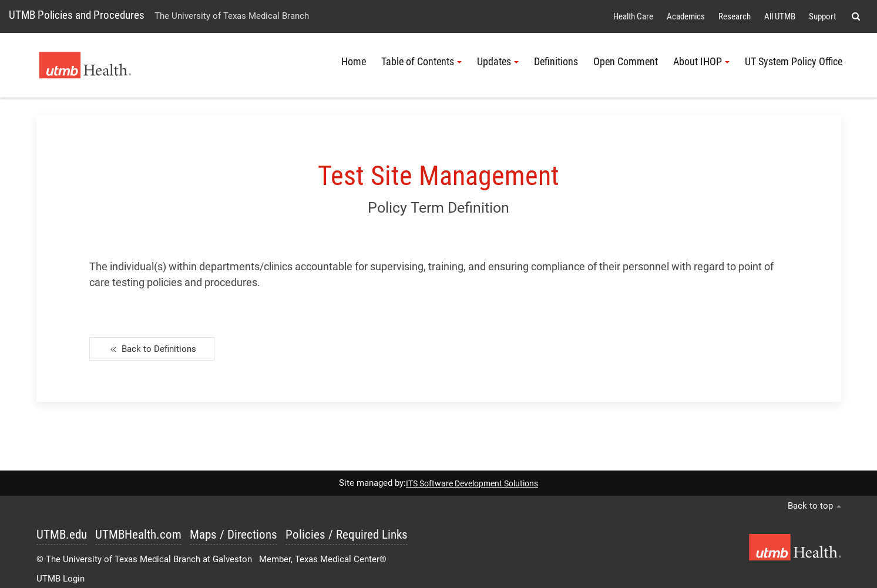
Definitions (556, 62)
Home (354, 62)
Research (735, 16)
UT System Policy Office (794, 62)
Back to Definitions (152, 350)
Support (822, 16)
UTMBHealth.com (138, 535)
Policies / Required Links (347, 535)
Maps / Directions (233, 535)
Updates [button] (498, 62)
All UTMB (780, 16)
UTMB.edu (62, 535)
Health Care (633, 16)
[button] (855, 16)
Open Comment (626, 62)
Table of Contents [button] (421, 62)
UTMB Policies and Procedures (77, 15)
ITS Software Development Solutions (472, 483)
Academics (686, 16)
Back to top (814, 506)
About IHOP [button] (701, 62)
